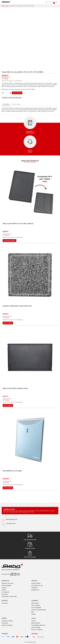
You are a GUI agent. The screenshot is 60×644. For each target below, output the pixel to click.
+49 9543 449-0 (11, 524)
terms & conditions (37, 630)
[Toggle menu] (57, 2)
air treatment (5, 592)
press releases (36, 605)
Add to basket (17, 93)
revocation (5, 623)
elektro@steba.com (12, 519)
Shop (7, 6)
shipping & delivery (7, 621)
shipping (6, 79)
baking (4, 590)
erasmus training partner (39, 610)
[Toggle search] (50, 2)
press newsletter (36, 608)
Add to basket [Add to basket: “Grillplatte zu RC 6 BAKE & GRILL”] (8, 405)
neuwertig (5, 594)
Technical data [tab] (16, 104)
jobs (33, 612)
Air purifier (5, 98)
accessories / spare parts (15, 98)
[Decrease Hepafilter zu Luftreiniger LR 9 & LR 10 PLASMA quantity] (3, 93)
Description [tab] (6, 104)
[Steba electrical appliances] (6, 2)
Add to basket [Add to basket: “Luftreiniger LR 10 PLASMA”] (8, 488)
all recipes (5, 603)
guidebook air (35, 590)
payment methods (7, 625)
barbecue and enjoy (8, 583)
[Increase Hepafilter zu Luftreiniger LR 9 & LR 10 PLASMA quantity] (11, 93)
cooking (4, 588)
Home (3, 6)
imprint (33, 621)
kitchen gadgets (6, 586)
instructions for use (37, 586)
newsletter (34, 588)
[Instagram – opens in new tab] (15, 574)
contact (34, 614)
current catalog (36, 583)
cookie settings (36, 627)
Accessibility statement (38, 625)
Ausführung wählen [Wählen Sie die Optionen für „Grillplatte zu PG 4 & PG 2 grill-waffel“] (10, 241)
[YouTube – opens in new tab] (18, 574)
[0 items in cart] (53, 2)
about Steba (35, 603)
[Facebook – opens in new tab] (12, 574)
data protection (36, 623)
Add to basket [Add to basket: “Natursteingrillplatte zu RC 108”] (8, 323)
